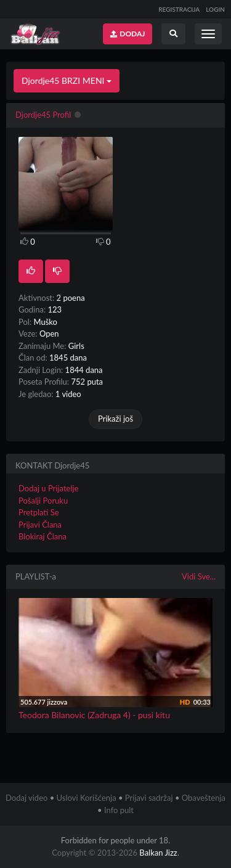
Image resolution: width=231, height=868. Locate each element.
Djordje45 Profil (43, 115)
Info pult (119, 810)
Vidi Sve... (199, 576)
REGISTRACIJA (179, 9)
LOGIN (215, 9)
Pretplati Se (39, 512)
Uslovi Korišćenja (87, 798)
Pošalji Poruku (43, 501)
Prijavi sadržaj (149, 798)
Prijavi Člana (40, 525)
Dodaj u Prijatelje (49, 488)
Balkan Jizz (158, 853)
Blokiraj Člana (43, 536)
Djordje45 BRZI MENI (67, 80)
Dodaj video (26, 798)
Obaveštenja (204, 798)
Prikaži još (115, 419)
